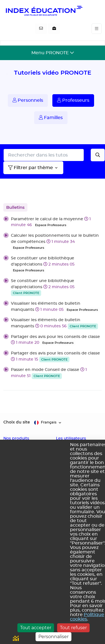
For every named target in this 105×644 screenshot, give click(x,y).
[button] (53, 222)
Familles (51, 118)
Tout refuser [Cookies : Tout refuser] (73, 628)
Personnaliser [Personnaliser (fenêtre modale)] (53, 637)
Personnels (28, 100)
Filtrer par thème (31, 168)
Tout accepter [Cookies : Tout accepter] (36, 628)
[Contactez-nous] (41, 29)
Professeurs (73, 100)
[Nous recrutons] (54, 29)
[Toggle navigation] (97, 29)
